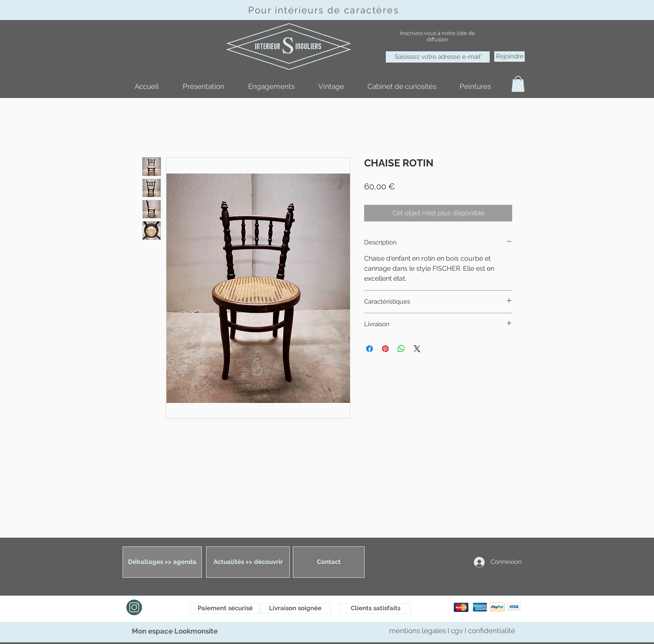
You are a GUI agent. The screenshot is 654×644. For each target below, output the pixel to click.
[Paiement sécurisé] (225, 608)
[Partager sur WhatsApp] (401, 349)
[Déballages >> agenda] (162, 562)
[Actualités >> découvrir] (248, 562)
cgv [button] (457, 631)
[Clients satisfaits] (375, 608)
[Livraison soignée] (295, 608)
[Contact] (329, 562)
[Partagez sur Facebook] (370, 349)
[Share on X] (417, 349)
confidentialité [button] (492, 631)
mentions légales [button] (418, 631)
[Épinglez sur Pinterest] (385, 349)
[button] (518, 84)
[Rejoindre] (509, 57)
